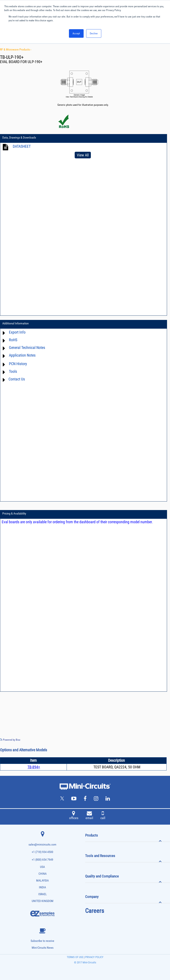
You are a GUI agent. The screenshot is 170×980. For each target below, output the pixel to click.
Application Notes (22, 355)
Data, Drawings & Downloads (19, 137)
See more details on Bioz (157, 740)
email (89, 816)
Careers (95, 911)
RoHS (13, 340)
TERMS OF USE (75, 957)
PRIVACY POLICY (94, 957)
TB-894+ (34, 767)
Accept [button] (76, 33)
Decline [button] (94, 33)
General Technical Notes (27, 348)
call (103, 816)
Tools (13, 371)
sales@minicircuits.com (42, 845)
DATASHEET (22, 146)
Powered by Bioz (10, 740)
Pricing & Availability (14, 513)
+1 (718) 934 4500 (42, 852)
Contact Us (17, 379)
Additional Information (16, 323)
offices (74, 816)
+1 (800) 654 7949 (42, 860)
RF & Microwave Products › (16, 49)
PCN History (18, 364)
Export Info (17, 332)
